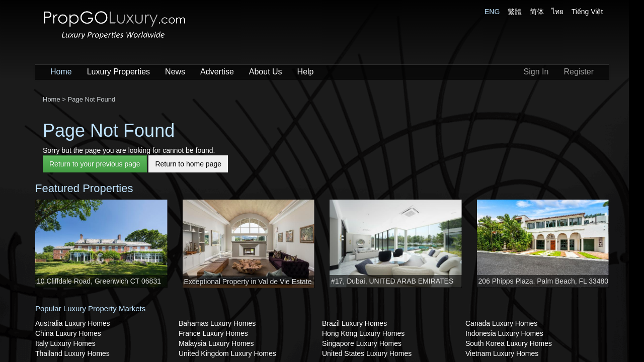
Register (579, 72)
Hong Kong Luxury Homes (363, 333)
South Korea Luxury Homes (509, 343)
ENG (492, 12)
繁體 (515, 12)
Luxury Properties (118, 72)
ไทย (557, 12)
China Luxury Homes (68, 333)
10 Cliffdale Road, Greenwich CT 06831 (99, 281)
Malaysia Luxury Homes (216, 343)
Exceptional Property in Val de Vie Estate (248, 282)
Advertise (217, 72)
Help (306, 72)
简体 (537, 12)
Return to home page (188, 164)
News (175, 72)
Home (61, 72)
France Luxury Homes (213, 333)
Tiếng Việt (587, 12)
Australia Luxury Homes (73, 323)
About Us (266, 72)
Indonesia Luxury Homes (504, 333)
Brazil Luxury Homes (354, 323)
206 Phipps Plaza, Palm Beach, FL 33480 (544, 281)
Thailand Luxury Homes (72, 353)
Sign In (536, 72)
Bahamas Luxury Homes (217, 323)
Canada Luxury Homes (501, 323)
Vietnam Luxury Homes (502, 353)
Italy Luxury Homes (65, 343)
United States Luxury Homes (367, 353)
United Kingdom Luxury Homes (227, 353)
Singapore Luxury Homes (362, 343)
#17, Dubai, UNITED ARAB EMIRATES (392, 281)
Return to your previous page (95, 164)
